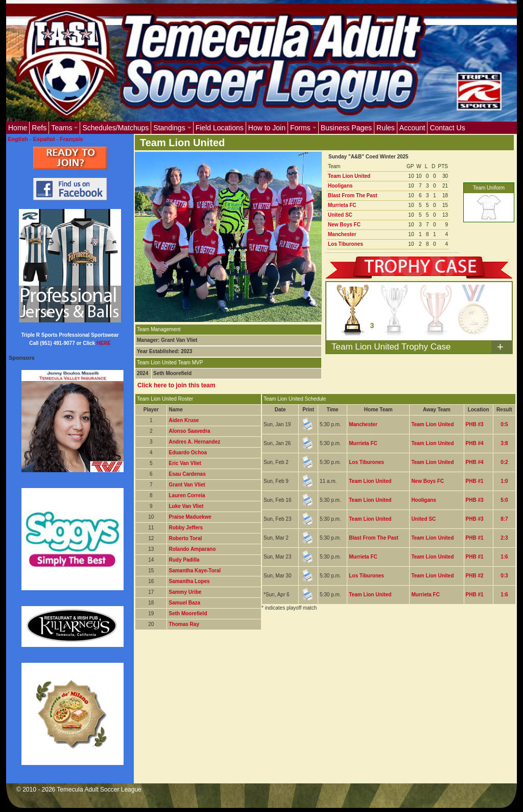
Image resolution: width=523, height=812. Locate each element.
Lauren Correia (187, 495)
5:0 (504, 500)
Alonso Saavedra (189, 431)
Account (412, 128)
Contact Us (447, 128)
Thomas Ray (184, 624)
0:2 (504, 462)
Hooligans (340, 186)
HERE (104, 343)
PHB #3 (475, 424)
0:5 (504, 424)
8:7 (504, 519)
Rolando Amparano (192, 549)
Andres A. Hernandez (194, 442)
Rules (386, 128)
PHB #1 (475, 481)
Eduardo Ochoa (187, 453)
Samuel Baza (184, 603)
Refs (39, 128)
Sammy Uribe (185, 592)
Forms (303, 128)
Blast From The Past (353, 195)
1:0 (504, 481)
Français (71, 139)
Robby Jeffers (186, 528)
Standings (172, 128)
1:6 (504, 557)
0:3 (504, 576)
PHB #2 (475, 576)
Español (44, 139)
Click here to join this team (176, 385)
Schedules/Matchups (115, 128)
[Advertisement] (321, 667)
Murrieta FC (342, 205)
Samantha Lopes (189, 581)
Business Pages (346, 128)
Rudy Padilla (184, 560)
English (18, 139)
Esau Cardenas (187, 474)
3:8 (504, 443)
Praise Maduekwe (190, 517)
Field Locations (220, 128)
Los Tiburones (346, 244)
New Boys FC (344, 225)
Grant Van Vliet (187, 485)
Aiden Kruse (184, 420)
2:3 (504, 538)
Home (18, 128)
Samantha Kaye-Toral (195, 571)
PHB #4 (475, 443)
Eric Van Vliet (185, 463)
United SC (340, 215)
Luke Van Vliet (186, 506)
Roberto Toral (185, 538)
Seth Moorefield (188, 613)
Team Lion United (349, 176)
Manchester (342, 234)
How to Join (267, 128)
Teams (64, 128)
